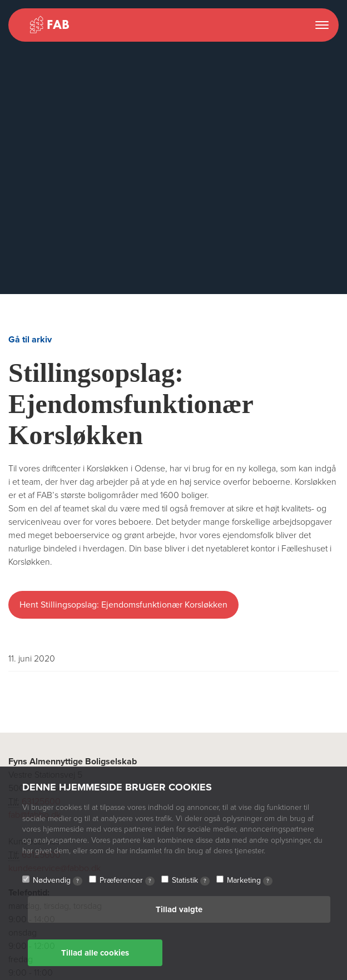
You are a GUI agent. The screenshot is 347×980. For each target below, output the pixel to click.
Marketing (250, 880)
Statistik (191, 880)
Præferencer (127, 880)
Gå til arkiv (30, 340)
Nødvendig (58, 880)
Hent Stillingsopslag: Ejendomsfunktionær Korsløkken (123, 605)
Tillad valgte (179, 909)
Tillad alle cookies (95, 953)
